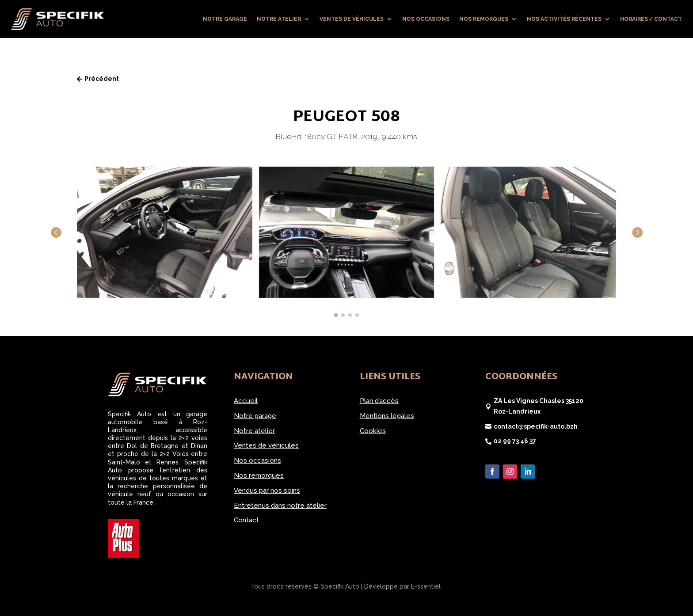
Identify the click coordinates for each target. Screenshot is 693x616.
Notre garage (225, 19)
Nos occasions (426, 19)
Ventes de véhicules (352, 19)
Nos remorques (484, 19)
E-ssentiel (426, 586)
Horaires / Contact (651, 19)
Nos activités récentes (564, 19)
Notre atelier (279, 19)
